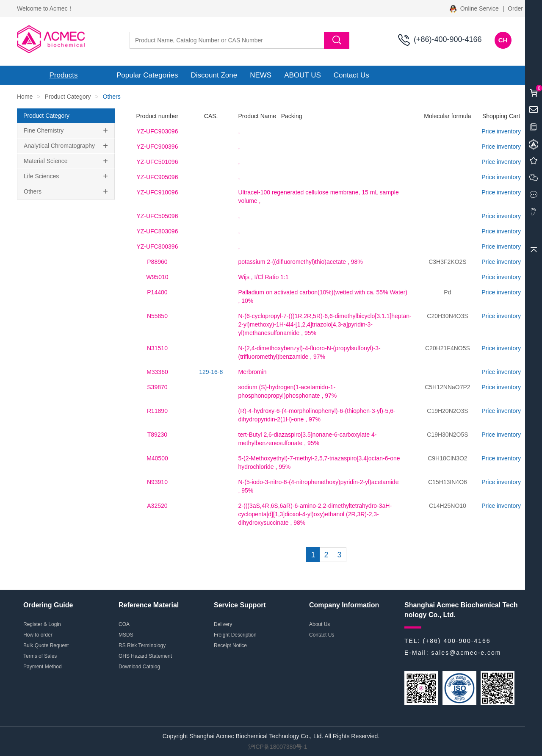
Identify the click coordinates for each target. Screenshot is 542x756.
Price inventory (501, 131)
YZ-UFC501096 (157, 162)
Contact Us (351, 75)
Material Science (46, 161)
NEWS (261, 75)
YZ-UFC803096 (157, 231)
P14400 (157, 292)
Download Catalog (139, 667)
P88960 (157, 262)
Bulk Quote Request (46, 645)
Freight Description (235, 635)
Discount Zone (214, 75)
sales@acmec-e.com (466, 653)
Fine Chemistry (44, 130)
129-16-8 (211, 372)
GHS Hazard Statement (145, 656)
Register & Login (42, 624)
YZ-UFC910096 (157, 192)
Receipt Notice (230, 645)
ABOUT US (303, 75)
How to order (38, 635)
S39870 (157, 387)
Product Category (68, 97)
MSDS (126, 635)
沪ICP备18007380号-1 (278, 747)
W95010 (157, 277)
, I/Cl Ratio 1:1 (264, 277)
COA (124, 624)
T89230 (157, 435)
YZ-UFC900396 (157, 147)
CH (503, 40)
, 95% (325, 324)
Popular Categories (147, 75)
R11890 (157, 411)
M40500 (157, 458)
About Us (319, 624)
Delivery (223, 624)
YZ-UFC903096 (157, 131)
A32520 (157, 506)
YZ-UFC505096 (157, 216)
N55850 (157, 316)
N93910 (157, 482)
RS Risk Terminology (142, 645)
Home (25, 97)
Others (33, 191)
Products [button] (63, 75)
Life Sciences (41, 176)
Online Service (475, 8)
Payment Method (43, 667)
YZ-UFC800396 (157, 246)
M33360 (157, 372)
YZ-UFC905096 (157, 177)
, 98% (301, 262)
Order (515, 8)
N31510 (157, 348)
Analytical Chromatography (59, 146)
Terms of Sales (40, 656)
